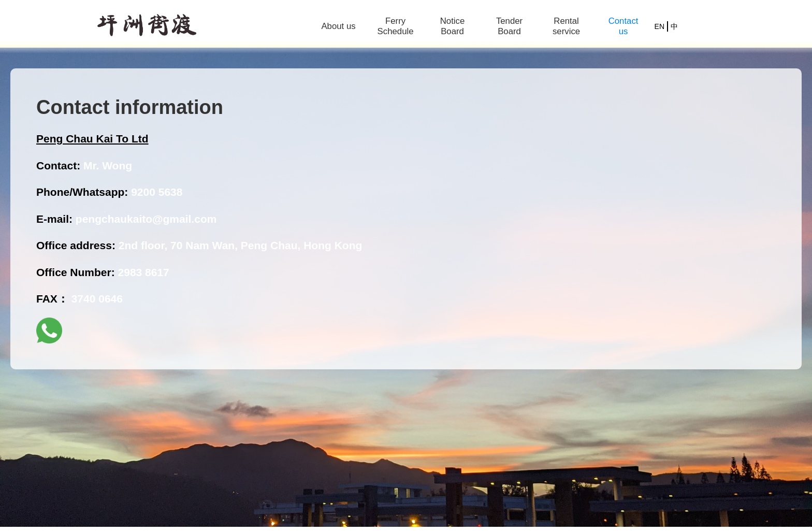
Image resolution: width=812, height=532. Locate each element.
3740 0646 (97, 299)
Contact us (624, 26)
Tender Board (509, 26)
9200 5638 (157, 192)
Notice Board (453, 26)
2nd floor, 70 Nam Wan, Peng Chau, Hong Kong (241, 245)
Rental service (566, 26)
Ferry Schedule (396, 26)
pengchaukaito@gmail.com (146, 219)
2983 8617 (144, 272)
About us (338, 26)
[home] (147, 27)
